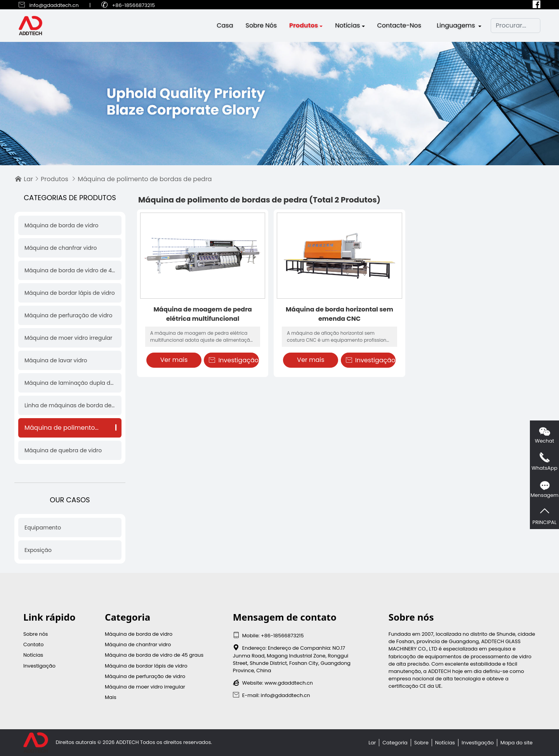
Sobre (421, 743)
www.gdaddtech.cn (289, 683)
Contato (33, 644)
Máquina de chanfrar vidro (61, 248)
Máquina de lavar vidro (56, 360)
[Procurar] (516, 26)
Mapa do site (516, 743)
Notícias (347, 26)
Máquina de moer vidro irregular (68, 338)
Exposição (38, 550)
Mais (111, 697)
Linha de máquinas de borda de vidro (70, 405)
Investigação (234, 360)
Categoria (395, 743)
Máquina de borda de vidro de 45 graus (70, 270)
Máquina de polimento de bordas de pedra (70, 428)
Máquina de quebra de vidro (63, 450)
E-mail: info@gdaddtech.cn (272, 695)
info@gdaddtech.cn (54, 5)
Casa (225, 26)
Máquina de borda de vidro (62, 225)
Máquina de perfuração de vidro (69, 315)
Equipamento (43, 528)
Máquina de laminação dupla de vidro (70, 383)
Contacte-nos (399, 26)
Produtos (304, 26)
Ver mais (174, 360)
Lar (28, 179)
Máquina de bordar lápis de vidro (70, 293)
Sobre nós (261, 26)
